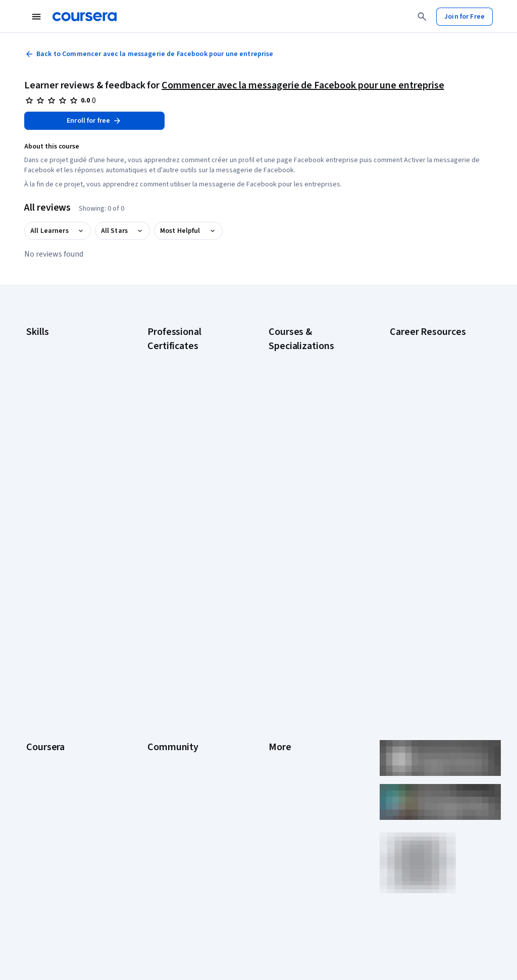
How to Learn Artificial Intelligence (423, 496)
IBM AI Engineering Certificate (192, 479)
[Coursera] (85, 17)
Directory (283, 740)
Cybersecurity (48, 374)
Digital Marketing (51, 405)
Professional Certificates (64, 710)
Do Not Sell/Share (295, 786)
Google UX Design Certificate (191, 464)
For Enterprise (48, 755)
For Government (51, 770)
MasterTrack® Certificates (66, 725)
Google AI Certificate (179, 358)
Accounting (43, 344)
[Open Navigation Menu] (36, 17)
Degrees (39, 740)
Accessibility (288, 695)
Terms (278, 649)
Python (37, 465)
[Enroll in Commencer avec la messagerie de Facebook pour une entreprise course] (94, 121)
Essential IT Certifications (428, 435)
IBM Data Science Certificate (190, 520)
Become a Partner (53, 801)
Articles (280, 725)
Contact (280, 710)
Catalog (38, 679)
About (35, 619)
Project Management (58, 450)
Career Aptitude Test (422, 344)
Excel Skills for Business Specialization (305, 439)
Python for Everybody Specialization (302, 530)
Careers (38, 664)
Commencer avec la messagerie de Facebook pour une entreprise (303, 85)
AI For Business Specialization (314, 373)
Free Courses (47, 831)
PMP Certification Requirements (416, 521)
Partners (160, 634)
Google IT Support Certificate (192, 424)
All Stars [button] (114, 231)
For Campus (44, 786)
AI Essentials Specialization (309, 358)
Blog (154, 664)
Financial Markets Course (306, 459)
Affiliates (282, 755)
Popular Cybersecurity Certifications (424, 546)
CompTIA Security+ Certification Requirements (431, 415)
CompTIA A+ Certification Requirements (427, 389)
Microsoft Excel (49, 435)
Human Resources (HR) (60, 420)
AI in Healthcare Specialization (314, 404)
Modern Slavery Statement (309, 770)
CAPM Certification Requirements (418, 364)
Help (275, 679)
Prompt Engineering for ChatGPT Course (304, 505)
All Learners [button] (49, 231)
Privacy (280, 664)
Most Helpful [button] (180, 231)
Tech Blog (163, 695)
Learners (161, 619)
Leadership (43, 649)
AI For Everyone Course (304, 388)
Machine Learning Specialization (295, 479)
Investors (283, 634)
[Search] (422, 17)
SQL (32, 480)
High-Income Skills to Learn (430, 475)
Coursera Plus (47, 695)
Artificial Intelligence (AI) (63, 359)
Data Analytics (47, 389)
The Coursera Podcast (182, 679)
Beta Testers (167, 649)
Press (277, 619)
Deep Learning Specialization (312, 419)
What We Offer (48, 634)
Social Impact (46, 816)
